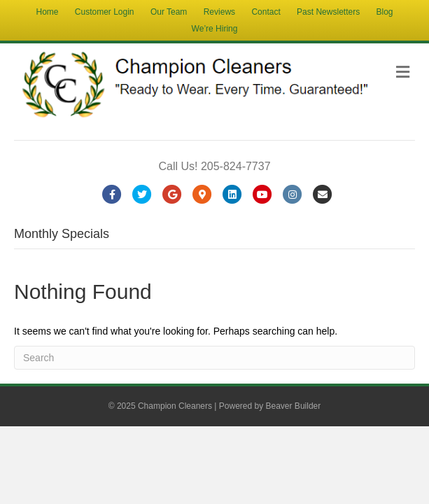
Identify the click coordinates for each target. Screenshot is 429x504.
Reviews (219, 12)
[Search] (215, 358)
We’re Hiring (215, 29)
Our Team (169, 12)
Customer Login (105, 12)
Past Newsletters (328, 12)
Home (47, 12)
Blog (384, 12)
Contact (266, 12)
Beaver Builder (294, 406)
